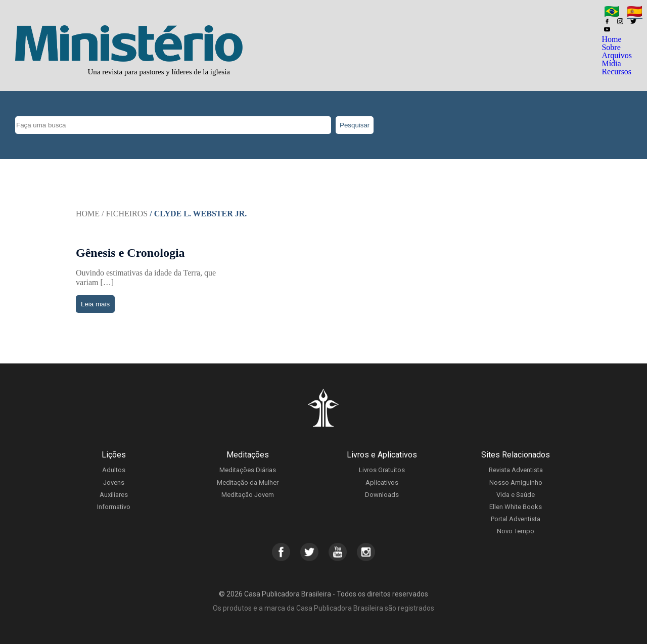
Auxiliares (114, 495)
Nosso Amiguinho (516, 482)
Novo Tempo (516, 531)
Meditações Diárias (248, 470)
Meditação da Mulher (248, 482)
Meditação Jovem (248, 495)
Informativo (114, 507)
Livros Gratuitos (382, 470)
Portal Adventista (516, 519)
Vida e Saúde (516, 495)
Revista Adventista (516, 470)
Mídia (611, 63)
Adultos (114, 470)
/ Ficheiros (125, 214)
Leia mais (95, 304)
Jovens (114, 482)
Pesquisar (355, 125)
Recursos (616, 72)
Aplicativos (382, 482)
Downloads (382, 495)
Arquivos (617, 55)
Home (611, 39)
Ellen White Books (516, 507)
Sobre (611, 47)
